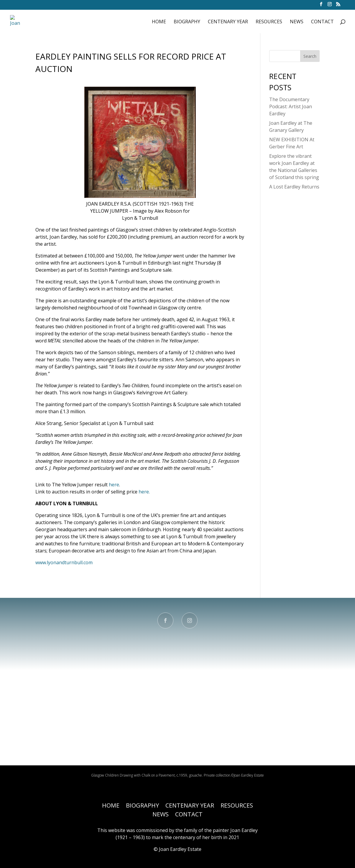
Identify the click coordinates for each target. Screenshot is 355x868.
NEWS (297, 22)
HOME (159, 22)
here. (144, 492)
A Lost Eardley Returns (294, 187)
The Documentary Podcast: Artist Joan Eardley (291, 106)
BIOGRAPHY (187, 22)
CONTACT (322, 22)
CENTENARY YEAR (228, 22)
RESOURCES (269, 22)
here (114, 485)
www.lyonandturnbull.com (64, 562)
